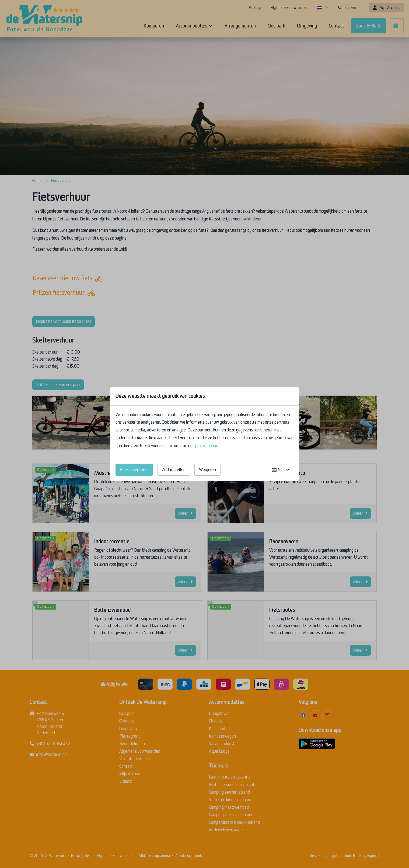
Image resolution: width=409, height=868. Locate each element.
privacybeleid (207, 446)
